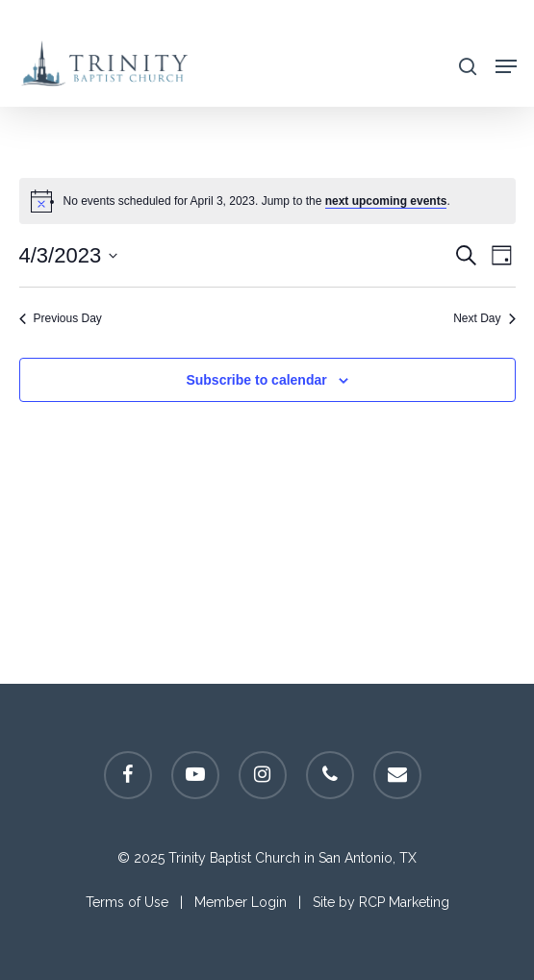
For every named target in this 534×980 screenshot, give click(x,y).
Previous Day (61, 318)
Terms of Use (127, 902)
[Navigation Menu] (506, 65)
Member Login (241, 902)
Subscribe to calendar (256, 380)
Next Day (484, 318)
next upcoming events (386, 201)
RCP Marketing (404, 902)
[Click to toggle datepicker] (69, 255)
